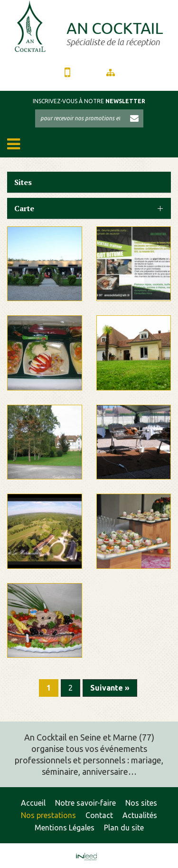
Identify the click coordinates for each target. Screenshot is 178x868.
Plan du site (124, 828)
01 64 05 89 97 (67, 75)
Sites (23, 182)
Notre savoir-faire (85, 803)
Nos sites (141, 803)
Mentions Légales (65, 828)
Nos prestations (48, 815)
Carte (24, 208)
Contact (99, 815)
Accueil (33, 803)
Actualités (140, 815)
